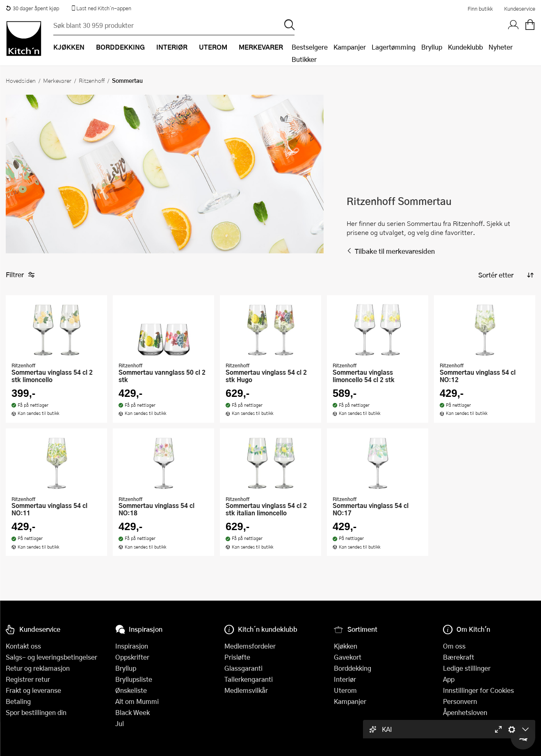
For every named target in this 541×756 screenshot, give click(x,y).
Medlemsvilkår (246, 690)
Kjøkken (346, 646)
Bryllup (432, 47)
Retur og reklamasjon (38, 668)
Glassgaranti (243, 668)
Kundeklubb (465, 47)
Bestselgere (310, 47)
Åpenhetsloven (465, 712)
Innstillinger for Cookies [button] (478, 690)
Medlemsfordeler (250, 646)
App (449, 679)
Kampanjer (350, 47)
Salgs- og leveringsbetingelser (51, 657)
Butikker (304, 59)
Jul (120, 723)
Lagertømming (394, 47)
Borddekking (353, 668)
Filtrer (20, 275)
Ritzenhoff (92, 80)
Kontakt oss (23, 646)
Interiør (345, 679)
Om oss (454, 646)
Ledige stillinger (467, 668)
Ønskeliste (131, 690)
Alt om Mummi (137, 701)
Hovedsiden (21, 80)
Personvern (460, 701)
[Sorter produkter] (505, 275)
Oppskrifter (132, 657)
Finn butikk (480, 9)
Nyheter (501, 47)
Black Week (132, 712)
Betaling (18, 701)
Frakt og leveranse (33, 690)
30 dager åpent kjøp (32, 8)
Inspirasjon (132, 646)
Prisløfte (237, 657)
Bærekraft (459, 657)
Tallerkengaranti (249, 679)
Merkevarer (57, 80)
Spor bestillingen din (36, 712)
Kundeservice (520, 9)
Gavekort (348, 657)
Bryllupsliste (134, 679)
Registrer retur (28, 679)
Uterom (345, 690)
